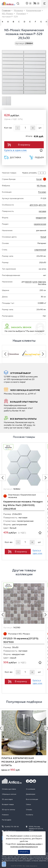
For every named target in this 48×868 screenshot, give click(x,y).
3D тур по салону (9, 810)
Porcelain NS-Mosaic (19, 634)
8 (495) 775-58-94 (12, 827)
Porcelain (42, 192)
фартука (42, 282)
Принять (24, 852)
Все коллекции (32, 799)
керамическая (40, 224)
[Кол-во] (25, 128)
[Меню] (45, 3)
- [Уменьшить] (18, 128)
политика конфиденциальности (24, 847)
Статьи (28, 804)
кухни (35, 282)
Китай (39, 179)
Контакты (30, 815)
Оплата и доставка (9, 789)
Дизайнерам (31, 794)
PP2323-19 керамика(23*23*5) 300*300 (21, 640)
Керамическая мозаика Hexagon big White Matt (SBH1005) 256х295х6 (23, 505)
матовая (42, 211)
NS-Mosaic (41, 186)
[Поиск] (18, 4)
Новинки (5, 815)
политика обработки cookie (29, 844)
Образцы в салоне (9, 794)
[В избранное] (41, 150)
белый (43, 237)
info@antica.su (10, 831)
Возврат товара (8, 804)
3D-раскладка (7, 799)
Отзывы (29, 810)
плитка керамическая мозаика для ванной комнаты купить (24, 762)
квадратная (41, 218)
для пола (34, 205)
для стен (42, 205)
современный (40, 250)
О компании (31, 789)
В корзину (19, 145)
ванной (28, 282)
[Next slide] (43, 354)
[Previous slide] (5, 354)
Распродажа (7, 820)
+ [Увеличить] (33, 128)
